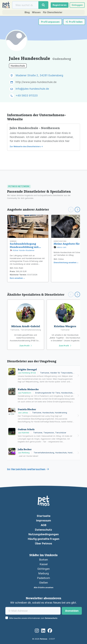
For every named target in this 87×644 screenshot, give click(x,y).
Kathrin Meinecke (28, 389)
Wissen (36, 13)
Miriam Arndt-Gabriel (26, 326)
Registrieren (57, 5)
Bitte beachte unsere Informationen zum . (34, 618)
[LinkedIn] (43, 631)
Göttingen (43, 569)
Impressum (44, 520)
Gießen (43, 583)
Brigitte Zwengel (27, 369)
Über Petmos (43, 543)
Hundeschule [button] (18, 67)
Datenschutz (43, 530)
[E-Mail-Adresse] (33, 611)
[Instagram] (37, 631)
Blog (25, 13)
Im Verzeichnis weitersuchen (28, 469)
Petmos (43, 639)
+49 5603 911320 (27, 97)
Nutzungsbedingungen (44, 534)
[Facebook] (50, 631)
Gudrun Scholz (26, 429)
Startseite (44, 516)
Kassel (44, 564)
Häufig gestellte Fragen (44, 539)
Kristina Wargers (65, 326)
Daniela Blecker (27, 409)
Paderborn (43, 578)
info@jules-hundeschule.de (32, 90)
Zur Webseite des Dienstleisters (25, 148)
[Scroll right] (77, 294)
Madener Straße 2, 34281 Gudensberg (39, 77)
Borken (43, 560)
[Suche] (25, 5)
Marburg (43, 573)
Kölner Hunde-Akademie (22, 251)
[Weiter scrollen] (77, 210)
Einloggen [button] (76, 5)
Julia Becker (25, 449)
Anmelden (72, 611)
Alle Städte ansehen (44, 587)
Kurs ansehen (16, 278)
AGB (44, 525)
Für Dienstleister (54, 13)
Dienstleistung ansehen (65, 263)
